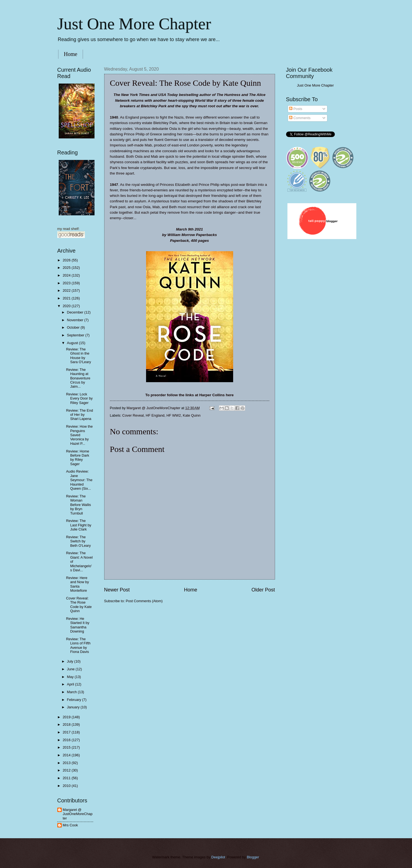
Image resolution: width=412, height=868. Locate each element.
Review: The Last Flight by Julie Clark (79, 525)
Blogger (253, 857)
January (74, 707)
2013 (67, 763)
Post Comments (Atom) (144, 601)
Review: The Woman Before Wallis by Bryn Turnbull (79, 505)
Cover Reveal (133, 415)
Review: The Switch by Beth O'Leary (79, 541)
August (73, 343)
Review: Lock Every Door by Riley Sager (80, 398)
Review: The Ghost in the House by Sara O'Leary (79, 356)
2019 (67, 717)
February (75, 700)
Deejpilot (218, 857)
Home (71, 54)
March (72, 692)
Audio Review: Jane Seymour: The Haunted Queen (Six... (79, 480)
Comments (300, 118)
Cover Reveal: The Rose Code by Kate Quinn (79, 605)
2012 (67, 770)
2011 (67, 778)
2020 (67, 306)
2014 (67, 755)
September (76, 335)
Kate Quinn (192, 415)
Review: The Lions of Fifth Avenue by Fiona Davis (78, 645)
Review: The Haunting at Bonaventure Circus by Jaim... (78, 378)
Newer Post (117, 590)
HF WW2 (174, 415)
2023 (67, 283)
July (71, 661)
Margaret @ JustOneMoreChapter (78, 814)
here (230, 395)
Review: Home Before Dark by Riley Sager (78, 458)
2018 (67, 724)
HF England (155, 415)
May (71, 677)
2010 (67, 786)
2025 (67, 268)
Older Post (263, 590)
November (76, 320)
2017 (67, 732)
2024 (67, 275)
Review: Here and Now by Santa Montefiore (78, 584)
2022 (67, 290)
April (71, 684)
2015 (67, 747)
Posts (296, 109)
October (74, 327)
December (76, 312)
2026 (67, 260)
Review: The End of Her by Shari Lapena (80, 415)
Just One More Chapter (134, 24)
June (71, 669)
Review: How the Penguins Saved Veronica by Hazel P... (80, 435)
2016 (67, 740)
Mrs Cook (70, 825)
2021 (67, 298)
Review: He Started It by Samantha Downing (78, 625)
